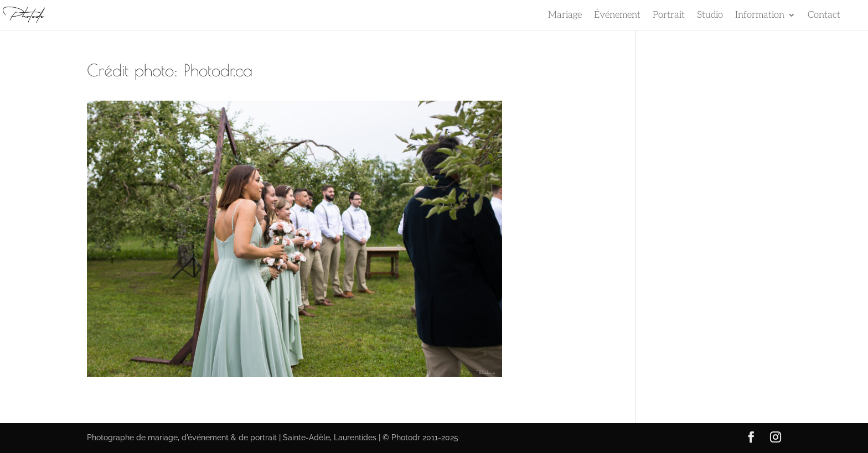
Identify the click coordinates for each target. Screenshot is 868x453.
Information (760, 16)
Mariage (565, 16)
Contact (824, 16)
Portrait (669, 16)
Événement (617, 16)
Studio (710, 16)
